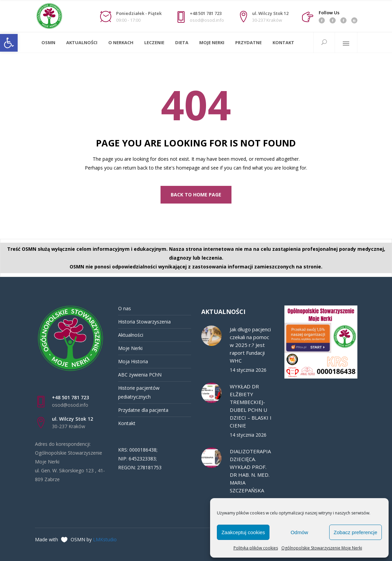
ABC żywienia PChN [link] (140, 375)
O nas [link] (125, 308)
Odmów (299, 532)
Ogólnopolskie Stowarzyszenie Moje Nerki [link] (322, 548)
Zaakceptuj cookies (243, 532)
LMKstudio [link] (105, 539)
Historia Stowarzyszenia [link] (144, 322)
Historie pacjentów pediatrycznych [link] (139, 392)
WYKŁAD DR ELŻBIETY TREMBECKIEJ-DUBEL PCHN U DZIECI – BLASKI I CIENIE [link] (251, 406)
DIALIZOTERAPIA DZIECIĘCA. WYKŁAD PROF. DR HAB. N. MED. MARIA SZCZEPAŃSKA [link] (250, 471)
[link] (9, 43)
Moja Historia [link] (133, 361)
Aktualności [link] (131, 335)
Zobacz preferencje (355, 532)
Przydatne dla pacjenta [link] (143, 410)
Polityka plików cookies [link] (256, 548)
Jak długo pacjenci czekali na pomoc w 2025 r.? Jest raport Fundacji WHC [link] (250, 345)
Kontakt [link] (127, 423)
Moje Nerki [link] (130, 348)
